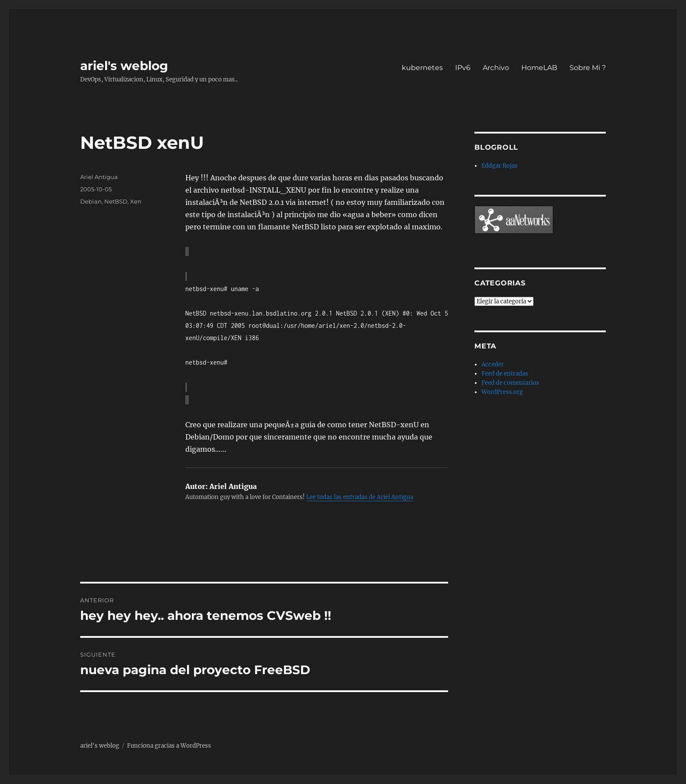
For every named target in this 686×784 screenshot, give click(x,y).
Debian (91, 201)
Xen (136, 201)
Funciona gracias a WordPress (169, 746)
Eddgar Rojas (500, 166)
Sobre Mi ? (588, 68)
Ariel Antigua (99, 177)
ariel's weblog (124, 66)
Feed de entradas (505, 374)
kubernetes (422, 68)
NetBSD (116, 201)
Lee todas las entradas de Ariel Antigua (360, 497)
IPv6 (463, 68)
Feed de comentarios (510, 383)
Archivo (496, 68)
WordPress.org (502, 392)
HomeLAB (539, 68)
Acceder (493, 364)
